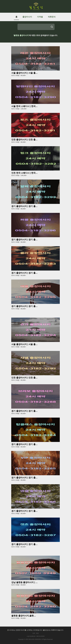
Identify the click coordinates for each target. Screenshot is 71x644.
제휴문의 (52, 17)
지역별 (40, 17)
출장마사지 (27, 17)
